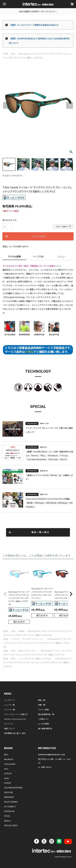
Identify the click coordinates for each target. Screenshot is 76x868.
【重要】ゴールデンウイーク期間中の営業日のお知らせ (34, 25)
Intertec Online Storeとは (15, 719)
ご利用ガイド (43, 719)
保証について (9, 728)
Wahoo (7, 821)
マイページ (9, 724)
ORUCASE (9, 792)
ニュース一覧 (9, 705)
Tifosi (13, 54)
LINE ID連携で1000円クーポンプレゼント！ (38, 11)
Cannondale (10, 764)
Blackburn (9, 759)
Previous (6, 105)
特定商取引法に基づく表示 (15, 733)
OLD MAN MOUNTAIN (13, 788)
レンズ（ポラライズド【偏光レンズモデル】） (35, 659)
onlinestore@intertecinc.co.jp (51, 755)
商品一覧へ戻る (40, 532)
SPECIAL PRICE (11, 825)
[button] (5, 594)
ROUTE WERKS (11, 802)
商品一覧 (42, 700)
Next (70, 105)
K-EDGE (8, 783)
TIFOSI (7, 816)
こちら (58, 266)
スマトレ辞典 (43, 709)
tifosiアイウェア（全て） (28, 651)
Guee (6, 778)
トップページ (9, 700)
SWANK (21, 631)
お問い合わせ (46, 767)
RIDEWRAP (9, 797)
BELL (6, 754)
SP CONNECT (10, 806)
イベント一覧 (9, 709)
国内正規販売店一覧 (46, 714)
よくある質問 (43, 724)
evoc (6, 769)
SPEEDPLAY (9, 811)
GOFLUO (8, 773)
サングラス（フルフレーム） (33, 639)
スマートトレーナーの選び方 (16, 714)
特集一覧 (42, 705)
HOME (6, 54)
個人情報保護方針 (45, 728)
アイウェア (15, 639)
